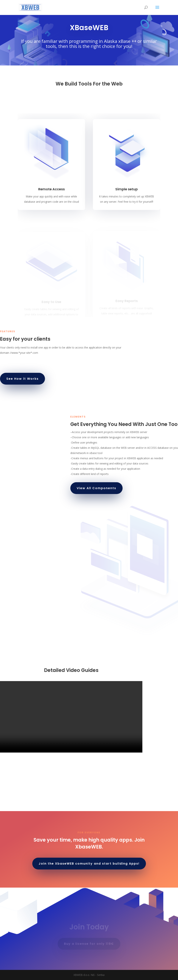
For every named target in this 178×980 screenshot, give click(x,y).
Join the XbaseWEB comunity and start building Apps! (89, 864)
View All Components (96, 488)
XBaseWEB (89, 28)
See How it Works (22, 379)
